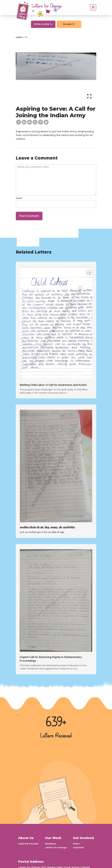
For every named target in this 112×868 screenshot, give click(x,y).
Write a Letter (43, 24)
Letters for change (56, 848)
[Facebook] (19, 122)
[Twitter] (46, 122)
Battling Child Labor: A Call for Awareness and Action (53, 385)
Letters (19, 37)
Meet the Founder (28, 844)
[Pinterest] (41, 122)
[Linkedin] (24, 122)
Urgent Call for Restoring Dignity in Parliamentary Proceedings (51, 659)
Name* (19, 198)
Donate (69, 24)
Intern (76, 844)
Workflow (51, 844)
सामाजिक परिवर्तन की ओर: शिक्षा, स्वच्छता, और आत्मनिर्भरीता (47, 528)
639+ (56, 723)
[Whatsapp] (35, 122)
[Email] (30, 122)
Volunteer (78, 848)
